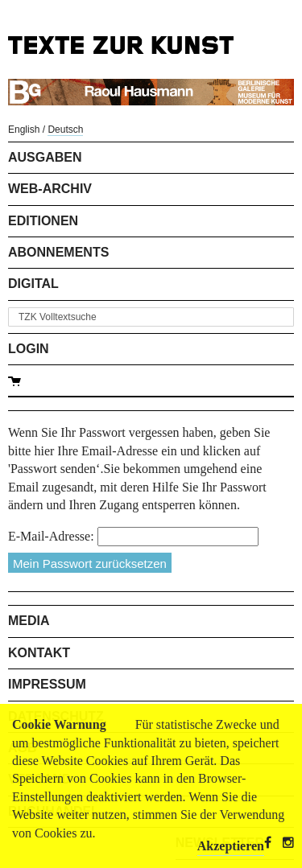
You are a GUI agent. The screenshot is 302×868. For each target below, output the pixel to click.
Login (29, 349)
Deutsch (65, 130)
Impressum (47, 684)
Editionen (43, 221)
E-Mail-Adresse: (51, 536)
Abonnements (58, 252)
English (24, 130)
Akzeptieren (231, 846)
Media (29, 621)
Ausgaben (45, 157)
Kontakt (39, 653)
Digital (33, 284)
